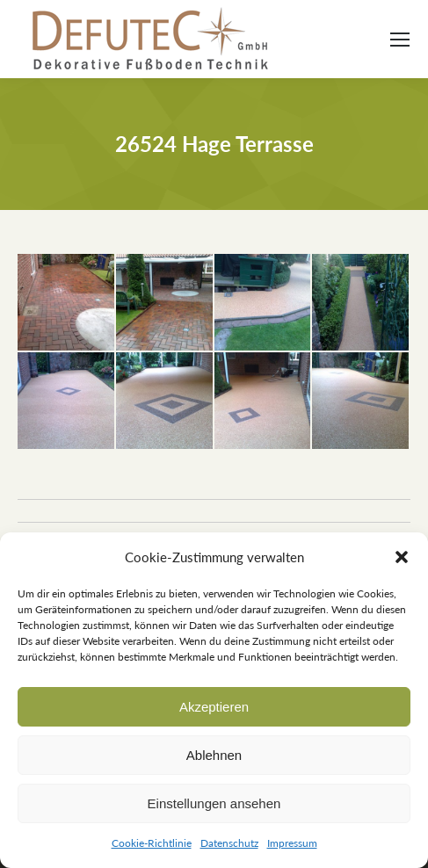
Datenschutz (229, 843)
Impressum (292, 843)
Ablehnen (214, 755)
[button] (402, 557)
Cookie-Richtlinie (152, 843)
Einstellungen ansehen (214, 803)
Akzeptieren (214, 707)
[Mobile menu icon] (400, 40)
